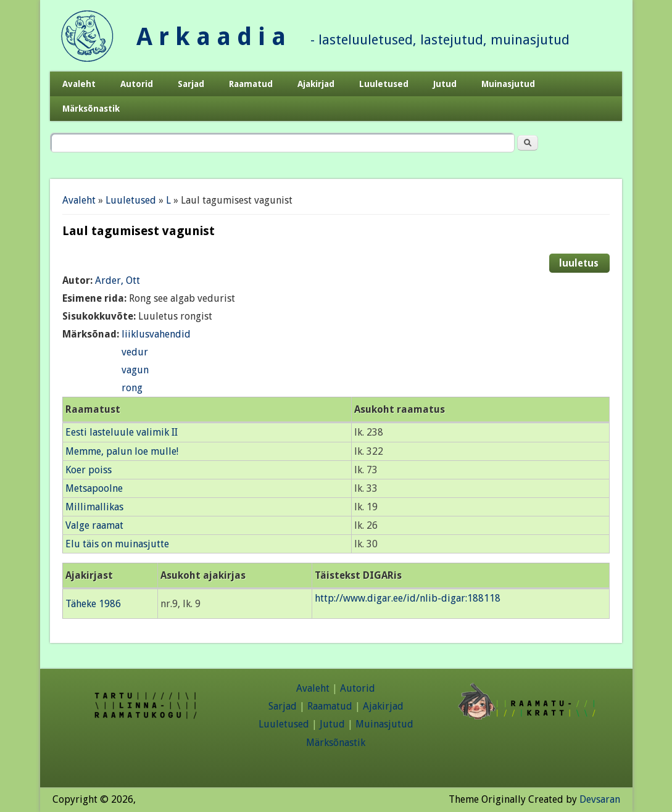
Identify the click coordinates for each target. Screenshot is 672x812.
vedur (135, 352)
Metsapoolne (94, 488)
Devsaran (600, 799)
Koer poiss (89, 470)
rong (132, 388)
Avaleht (79, 84)
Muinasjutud (508, 84)
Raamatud (251, 84)
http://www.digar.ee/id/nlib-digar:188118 (408, 598)
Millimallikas (94, 507)
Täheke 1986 (93, 604)
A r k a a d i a (211, 37)
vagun (135, 370)
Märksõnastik (91, 109)
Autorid (137, 84)
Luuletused (384, 84)
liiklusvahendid (156, 334)
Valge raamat (94, 525)
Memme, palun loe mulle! (122, 451)
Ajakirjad (316, 84)
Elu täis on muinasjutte (117, 544)
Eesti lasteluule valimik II (122, 432)
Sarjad (191, 84)
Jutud (445, 84)
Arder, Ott (118, 280)
